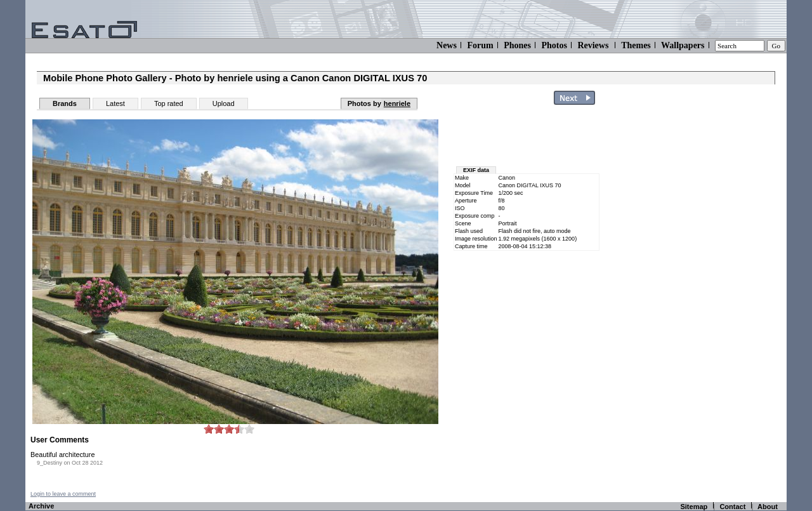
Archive (41, 506)
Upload (224, 103)
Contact (732, 507)
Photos (554, 45)
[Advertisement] (712, 300)
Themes (636, 45)
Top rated (169, 103)
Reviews (593, 45)
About (768, 507)
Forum (480, 45)
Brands (65, 103)
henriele (397, 103)
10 (249, 429)
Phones (517, 45)
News (447, 45)
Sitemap (694, 507)
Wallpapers (683, 45)
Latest (115, 103)
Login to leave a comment (63, 494)
